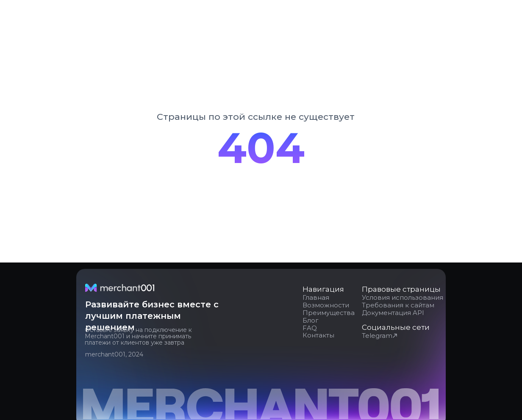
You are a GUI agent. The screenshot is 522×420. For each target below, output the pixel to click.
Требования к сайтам (398, 305)
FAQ (310, 328)
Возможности (326, 305)
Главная (316, 297)
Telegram (377, 336)
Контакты (318, 335)
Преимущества (329, 313)
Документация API (393, 313)
